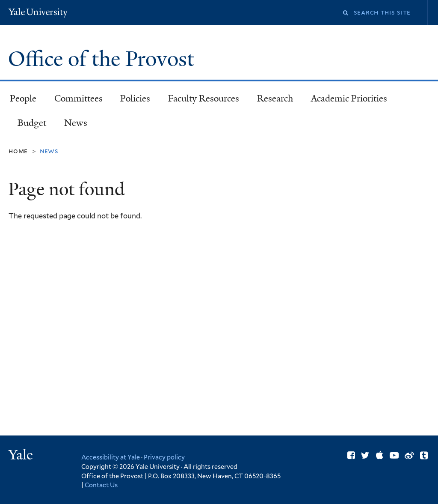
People (23, 98)
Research (275, 98)
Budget (32, 123)
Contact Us (101, 485)
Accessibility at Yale (111, 457)
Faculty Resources (204, 98)
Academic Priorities (349, 98)
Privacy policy (164, 457)
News (76, 123)
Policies (135, 98)
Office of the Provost (104, 59)
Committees (78, 98)
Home (18, 151)
